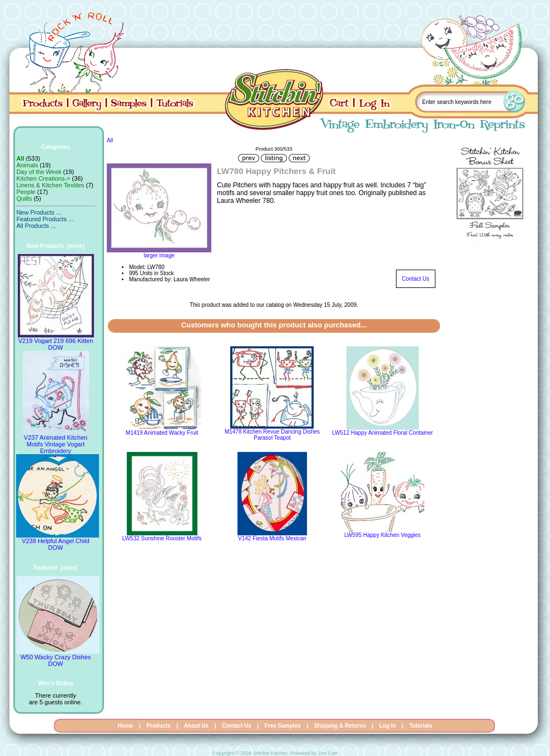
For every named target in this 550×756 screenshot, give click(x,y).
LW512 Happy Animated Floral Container (382, 433)
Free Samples (283, 726)
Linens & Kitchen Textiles (50, 185)
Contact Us (416, 279)
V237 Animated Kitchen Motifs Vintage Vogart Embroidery (56, 441)
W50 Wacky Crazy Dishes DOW (58, 658)
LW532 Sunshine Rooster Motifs (162, 538)
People (26, 192)
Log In (388, 726)
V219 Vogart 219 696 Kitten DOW (56, 341)
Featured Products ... (45, 219)
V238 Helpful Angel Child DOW (58, 541)
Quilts (24, 198)
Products (158, 726)
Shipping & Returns (340, 726)
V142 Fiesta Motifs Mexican (272, 538)
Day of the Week (39, 172)
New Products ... (39, 212)
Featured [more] (56, 568)
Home (126, 726)
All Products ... (36, 226)
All (110, 140)
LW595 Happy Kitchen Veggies (382, 535)
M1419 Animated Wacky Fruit (162, 433)
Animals (27, 165)
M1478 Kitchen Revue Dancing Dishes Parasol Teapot (272, 435)
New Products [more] (55, 246)
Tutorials (421, 726)
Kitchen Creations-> (43, 178)
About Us (196, 726)
